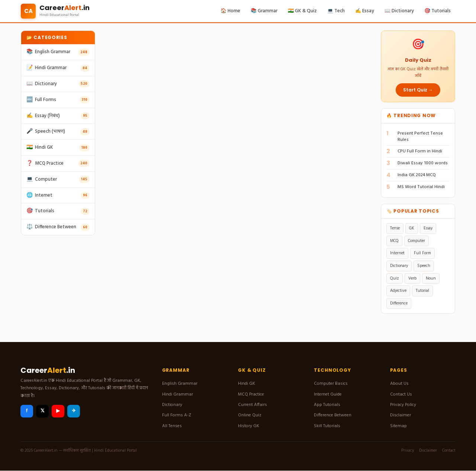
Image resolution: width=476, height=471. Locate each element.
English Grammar (180, 384)
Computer (416, 241)
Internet (397, 253)
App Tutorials (327, 405)
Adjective (398, 291)
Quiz (395, 278)
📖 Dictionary (399, 11)
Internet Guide (328, 394)
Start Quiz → (418, 90)
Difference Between (333, 415)
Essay (428, 228)
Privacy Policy (403, 405)
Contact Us (401, 394)
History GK (249, 426)
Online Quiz (250, 415)
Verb (412, 278)
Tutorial (422, 291)
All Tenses (172, 426)
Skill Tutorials (327, 426)
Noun (431, 278)
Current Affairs (253, 405)
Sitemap (398, 426)
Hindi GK (247, 384)
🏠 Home (230, 11)
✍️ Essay (365, 11)
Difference (399, 303)
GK (412, 228)
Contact (449, 451)
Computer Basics (331, 384)
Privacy (408, 451)
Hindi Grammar (178, 394)
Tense (395, 228)
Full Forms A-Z (177, 415)
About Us (399, 384)
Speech (424, 266)
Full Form (422, 253)
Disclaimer (401, 415)
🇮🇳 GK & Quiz (302, 11)
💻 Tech (336, 11)
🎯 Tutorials (438, 11)
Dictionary (399, 266)
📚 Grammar (264, 11)
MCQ (394, 241)
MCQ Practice (251, 394)
